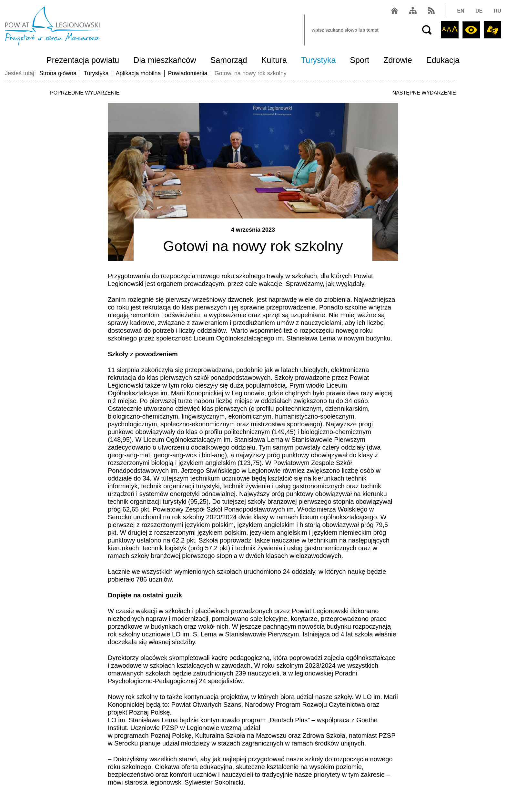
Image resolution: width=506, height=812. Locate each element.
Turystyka (318, 60)
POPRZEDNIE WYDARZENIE (85, 93)
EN (461, 11)
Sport (359, 60)
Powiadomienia (188, 73)
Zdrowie (398, 60)
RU (497, 11)
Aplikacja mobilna (138, 73)
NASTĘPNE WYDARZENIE (424, 93)
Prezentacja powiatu (83, 60)
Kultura (274, 60)
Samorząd (229, 60)
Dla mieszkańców (165, 60)
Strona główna (58, 73)
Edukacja (443, 60)
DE (479, 11)
